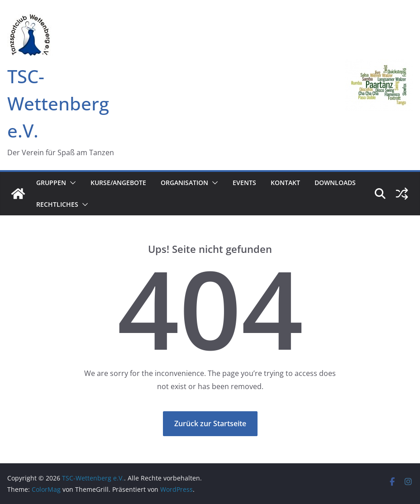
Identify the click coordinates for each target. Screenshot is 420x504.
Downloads (335, 183)
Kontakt (285, 183)
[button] (71, 183)
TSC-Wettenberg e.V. (58, 103)
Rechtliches (57, 204)
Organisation (184, 183)
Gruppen (51, 183)
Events (244, 183)
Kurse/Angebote (118, 183)
